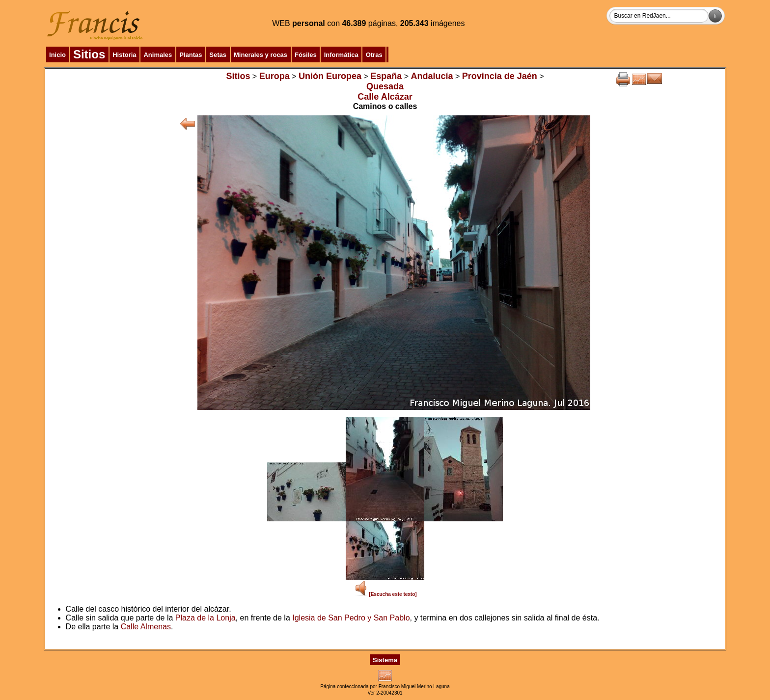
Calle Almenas (146, 627)
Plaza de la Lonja (206, 618)
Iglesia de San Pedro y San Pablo (351, 618)
